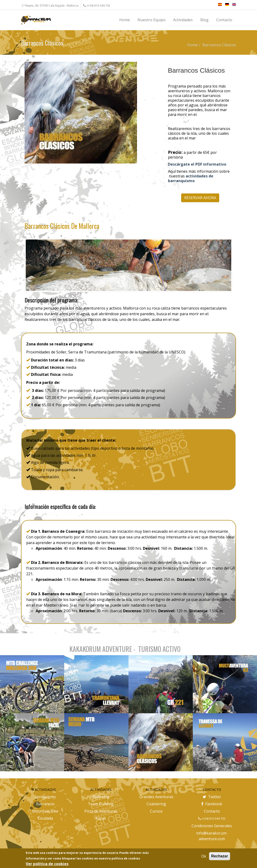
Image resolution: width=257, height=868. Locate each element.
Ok (204, 856)
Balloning (101, 797)
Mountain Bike (45, 811)
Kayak (101, 818)
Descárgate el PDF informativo (197, 164)
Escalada (45, 818)
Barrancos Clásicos (219, 45)
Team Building (101, 804)
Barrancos (45, 804)
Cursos (156, 811)
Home (192, 45)
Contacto (212, 811)
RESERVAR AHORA (200, 198)
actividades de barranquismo (191, 178)
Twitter (212, 797)
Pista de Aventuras (101, 811)
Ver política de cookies (47, 864)
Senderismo (45, 797)
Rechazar (220, 856)
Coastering (156, 804)
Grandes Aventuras (156, 797)
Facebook (212, 804)
